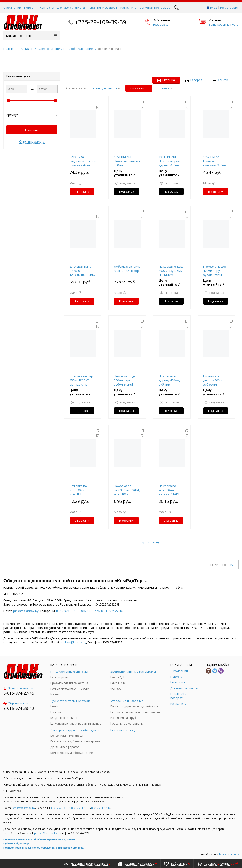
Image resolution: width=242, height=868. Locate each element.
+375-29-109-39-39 (101, 22)
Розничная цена (32, 76)
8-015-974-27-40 (112, 611)
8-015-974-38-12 (67, 611)
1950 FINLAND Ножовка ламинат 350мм (127, 161)
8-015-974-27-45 (89, 611)
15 (233, 565)
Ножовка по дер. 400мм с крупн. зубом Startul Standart (215, 273)
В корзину (82, 192)
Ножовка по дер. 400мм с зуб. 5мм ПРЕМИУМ (171, 271)
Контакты (47, 8)
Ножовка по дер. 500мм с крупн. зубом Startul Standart (126, 382)
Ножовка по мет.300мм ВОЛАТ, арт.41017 (127, 490)
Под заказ (126, 191)
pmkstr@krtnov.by (26, 611)
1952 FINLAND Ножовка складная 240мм (215, 161)
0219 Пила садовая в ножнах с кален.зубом (83, 161)
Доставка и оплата (71, 8)
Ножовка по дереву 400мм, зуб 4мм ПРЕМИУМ (169, 382)
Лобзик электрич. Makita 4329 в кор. (127, 269)
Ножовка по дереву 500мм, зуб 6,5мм (214, 380)
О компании (12, 8)
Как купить (129, 8)
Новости (30, 8)
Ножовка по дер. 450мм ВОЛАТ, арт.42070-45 (82, 380)
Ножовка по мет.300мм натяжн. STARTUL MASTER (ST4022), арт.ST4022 (171, 494)
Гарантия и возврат (103, 8)
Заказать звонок (18, 688)
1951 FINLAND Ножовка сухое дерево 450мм (170, 161)
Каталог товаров (32, 36)
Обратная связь (17, 703)
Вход (214, 8)
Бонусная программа (155, 8)
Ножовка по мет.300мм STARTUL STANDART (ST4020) (78, 494)
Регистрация (229, 8)
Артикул (32, 115)
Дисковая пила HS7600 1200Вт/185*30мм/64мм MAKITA (86, 273)
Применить (32, 130)
